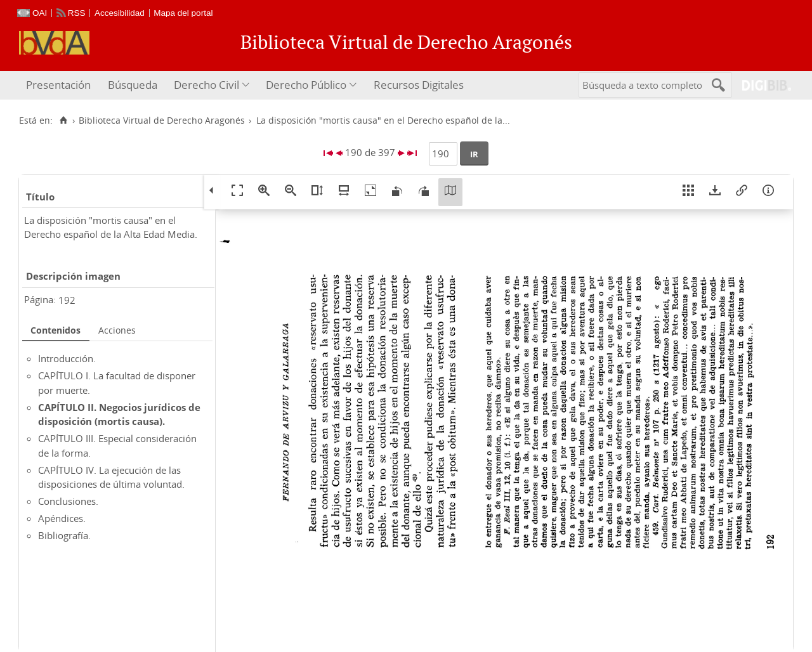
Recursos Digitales (419, 85)
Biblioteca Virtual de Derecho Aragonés (162, 121)
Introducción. (67, 358)
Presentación (58, 85)
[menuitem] (60, 85)
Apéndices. (62, 518)
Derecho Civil (206, 85)
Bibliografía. (64, 535)
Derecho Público (306, 85)
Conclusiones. (68, 501)
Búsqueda (133, 85)
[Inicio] (63, 121)
